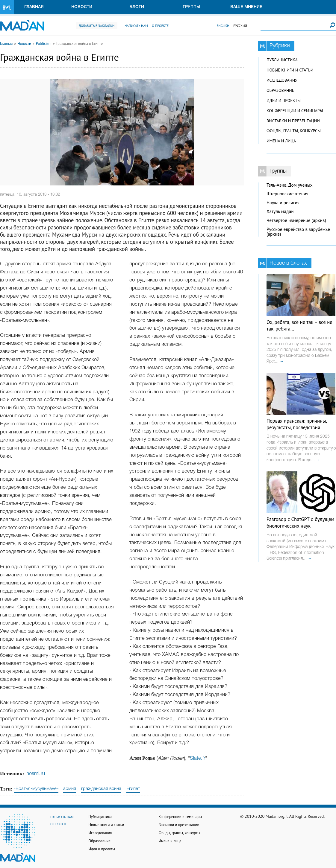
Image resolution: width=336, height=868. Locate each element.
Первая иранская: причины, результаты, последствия (297, 424)
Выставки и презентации (293, 121)
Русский (240, 26)
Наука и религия (283, 203)
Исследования (282, 80)
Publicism (44, 43)
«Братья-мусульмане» (36, 789)
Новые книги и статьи (290, 70)
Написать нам (136, 26)
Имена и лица (281, 141)
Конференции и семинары (295, 111)
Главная (34, 7)
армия (70, 789)
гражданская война (101, 789)
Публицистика (282, 60)
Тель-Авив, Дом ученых (290, 185)
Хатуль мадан (280, 211)
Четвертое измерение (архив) (296, 220)
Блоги (137, 7)
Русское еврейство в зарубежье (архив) (298, 232)
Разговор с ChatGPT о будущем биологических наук (300, 523)
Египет (133, 789)
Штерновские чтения (287, 194)
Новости (82, 7)
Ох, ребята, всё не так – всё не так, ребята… (299, 325)
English (223, 26)
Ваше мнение (246, 7)
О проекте (160, 26)
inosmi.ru (35, 774)
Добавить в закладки (97, 26)
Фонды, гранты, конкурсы (294, 131)
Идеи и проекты (284, 100)
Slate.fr (197, 758)
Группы (192, 7)
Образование (280, 90)
